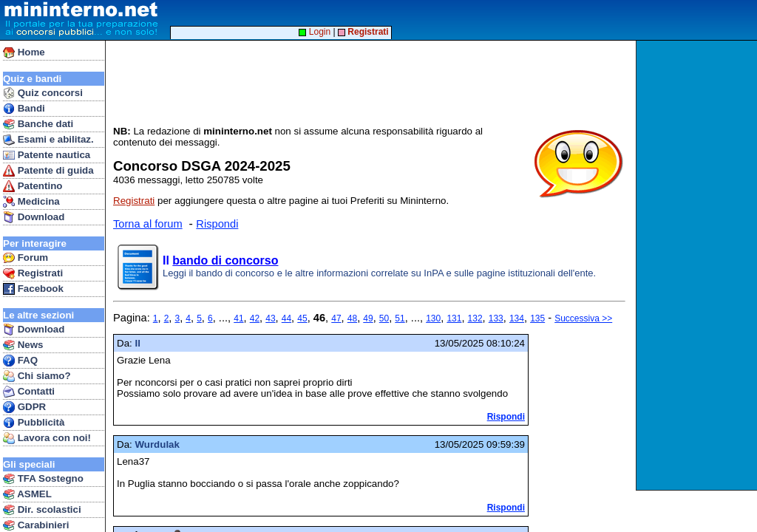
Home (24, 52)
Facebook (33, 289)
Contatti (29, 392)
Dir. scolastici (42, 510)
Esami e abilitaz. (48, 140)
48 (352, 318)
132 (475, 318)
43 (270, 318)
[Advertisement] (698, 265)
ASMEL (27, 494)
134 (517, 318)
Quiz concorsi (43, 93)
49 (368, 318)
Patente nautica (47, 155)
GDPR (24, 407)
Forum (26, 258)
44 (286, 318)
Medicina (31, 202)
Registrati (33, 273)
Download (34, 217)
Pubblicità (34, 423)
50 (384, 318)
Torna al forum (148, 224)
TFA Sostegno (43, 479)
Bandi (24, 109)
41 (238, 318)
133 (496, 318)
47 (336, 318)
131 (454, 318)
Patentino (33, 186)
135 (537, 318)
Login (315, 32)
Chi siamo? (37, 376)
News (23, 345)
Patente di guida (48, 171)
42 (255, 318)
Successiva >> (583, 318)
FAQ (20, 361)
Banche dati (38, 124)
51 (400, 318)
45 (302, 318)
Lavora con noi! (47, 438)
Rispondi (217, 224)
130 (433, 318)
